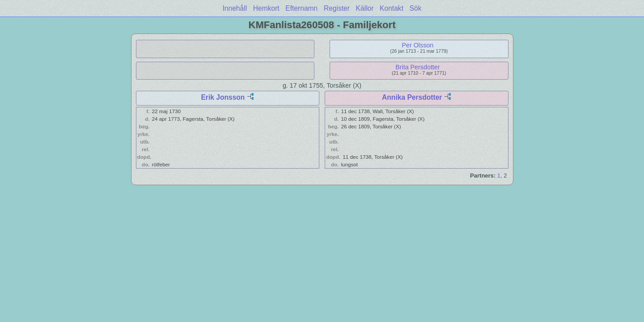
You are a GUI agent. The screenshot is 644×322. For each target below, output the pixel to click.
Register (337, 8)
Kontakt (392, 8)
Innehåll (235, 8)
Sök (416, 8)
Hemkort (266, 8)
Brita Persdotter (417, 67)
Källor (365, 8)
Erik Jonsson (223, 97)
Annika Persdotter (412, 97)
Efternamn (301, 8)
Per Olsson (418, 45)
